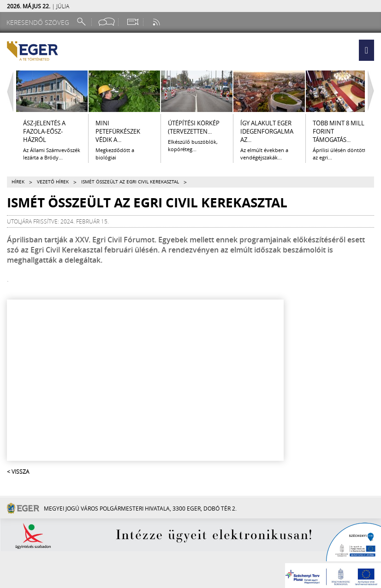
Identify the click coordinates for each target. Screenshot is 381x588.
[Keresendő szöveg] (39, 22)
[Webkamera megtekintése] (132, 22)
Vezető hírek (53, 182)
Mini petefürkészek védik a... (118, 131)
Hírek (18, 182)
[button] (366, 50)
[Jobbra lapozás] (373, 91)
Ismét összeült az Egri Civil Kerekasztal (130, 182)
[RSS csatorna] (157, 22)
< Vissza (18, 471)
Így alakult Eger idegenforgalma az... (267, 131)
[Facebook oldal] (107, 22)
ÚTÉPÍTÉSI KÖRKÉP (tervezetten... (194, 127)
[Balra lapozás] (8, 91)
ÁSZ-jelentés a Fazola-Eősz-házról (44, 131)
